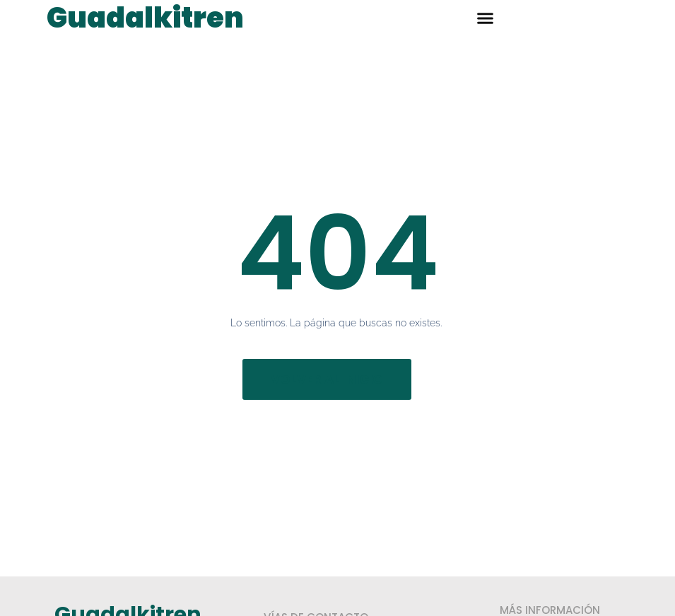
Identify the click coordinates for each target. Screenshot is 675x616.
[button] (486, 18)
